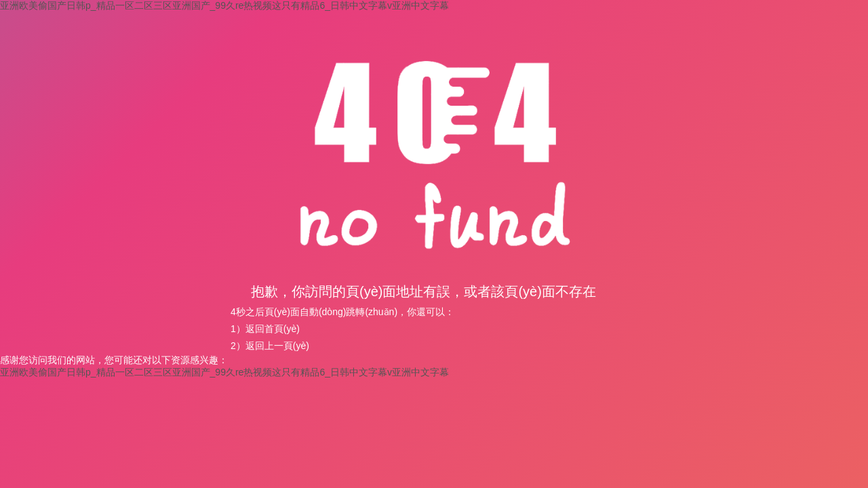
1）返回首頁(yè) (265, 329)
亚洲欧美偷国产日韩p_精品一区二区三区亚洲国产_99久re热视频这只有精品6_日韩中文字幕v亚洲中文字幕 (224, 5)
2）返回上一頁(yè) (270, 346)
